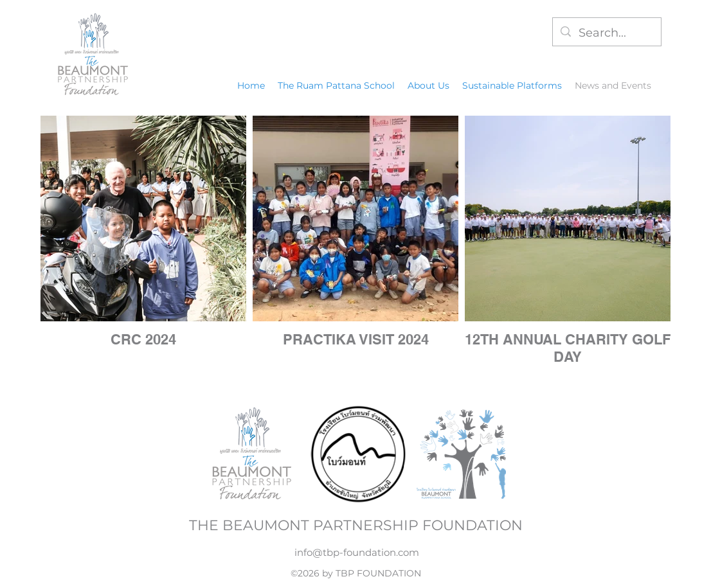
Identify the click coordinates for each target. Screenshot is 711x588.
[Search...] (606, 33)
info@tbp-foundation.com (357, 552)
